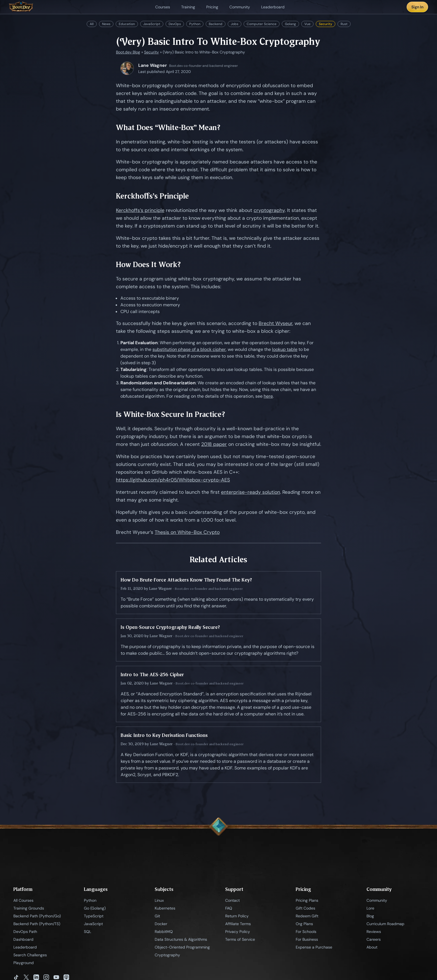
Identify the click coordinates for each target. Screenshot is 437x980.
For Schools (306, 932)
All (92, 24)
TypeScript (94, 916)
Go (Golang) (95, 908)
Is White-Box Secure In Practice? (171, 414)
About (372, 947)
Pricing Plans (307, 900)
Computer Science (262, 24)
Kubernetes (165, 908)
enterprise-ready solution (251, 492)
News (106, 24)
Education (127, 24)
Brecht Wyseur (275, 323)
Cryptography (167, 955)
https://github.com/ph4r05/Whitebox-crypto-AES (173, 480)
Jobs (235, 24)
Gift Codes (305, 908)
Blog (370, 916)
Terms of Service (240, 939)
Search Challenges (30, 955)
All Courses (23, 900)
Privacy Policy (238, 932)
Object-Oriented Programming (182, 947)
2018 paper (214, 444)
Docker (161, 924)
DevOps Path (25, 932)
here (268, 396)
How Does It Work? (148, 264)
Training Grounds (29, 908)
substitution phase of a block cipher (189, 349)
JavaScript (152, 24)
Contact (232, 900)
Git (157, 916)
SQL (88, 932)
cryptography (269, 210)
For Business (307, 939)
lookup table (285, 349)
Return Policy (237, 916)
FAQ (229, 908)
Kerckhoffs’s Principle (152, 196)
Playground (24, 963)
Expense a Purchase (314, 947)
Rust (344, 24)
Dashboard (23, 939)
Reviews (374, 932)
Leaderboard (25, 947)
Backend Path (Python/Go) (37, 916)
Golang (290, 24)
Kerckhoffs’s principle (140, 210)
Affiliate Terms (238, 924)
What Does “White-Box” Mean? (168, 127)
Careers (374, 939)
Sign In (417, 7)
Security (326, 24)
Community (377, 900)
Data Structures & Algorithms (181, 939)
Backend (216, 24)
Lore (370, 908)
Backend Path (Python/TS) (37, 924)
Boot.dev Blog (128, 52)
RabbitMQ (164, 932)
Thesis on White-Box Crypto (187, 532)
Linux (159, 900)
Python (195, 24)
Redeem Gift (307, 916)
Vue (307, 24)
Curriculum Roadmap (385, 924)
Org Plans (304, 924)
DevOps (175, 24)
